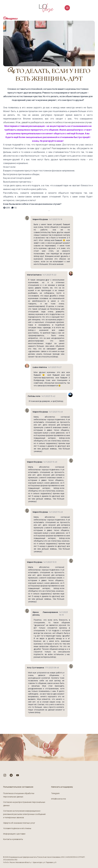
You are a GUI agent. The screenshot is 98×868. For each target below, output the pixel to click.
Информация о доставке (14, 834)
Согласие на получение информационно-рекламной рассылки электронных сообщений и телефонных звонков (24, 814)
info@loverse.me (59, 799)
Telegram (55, 793)
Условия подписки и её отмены (17, 828)
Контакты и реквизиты (13, 839)
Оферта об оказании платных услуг (19, 823)
